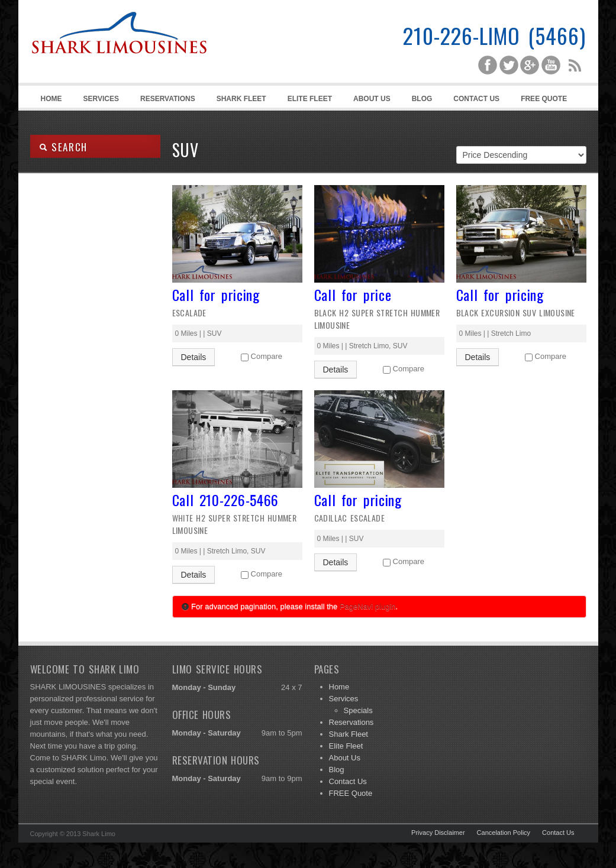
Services (99, 101)
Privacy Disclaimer (438, 833)
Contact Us (476, 99)
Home (51, 99)
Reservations (168, 99)
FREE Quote (544, 99)
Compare (267, 356)
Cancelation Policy (504, 833)
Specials (358, 710)
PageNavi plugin (368, 606)
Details (194, 357)
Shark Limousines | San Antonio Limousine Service (119, 59)
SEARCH (64, 147)
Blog (422, 99)
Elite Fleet (310, 99)
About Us (372, 99)
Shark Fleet (241, 99)
